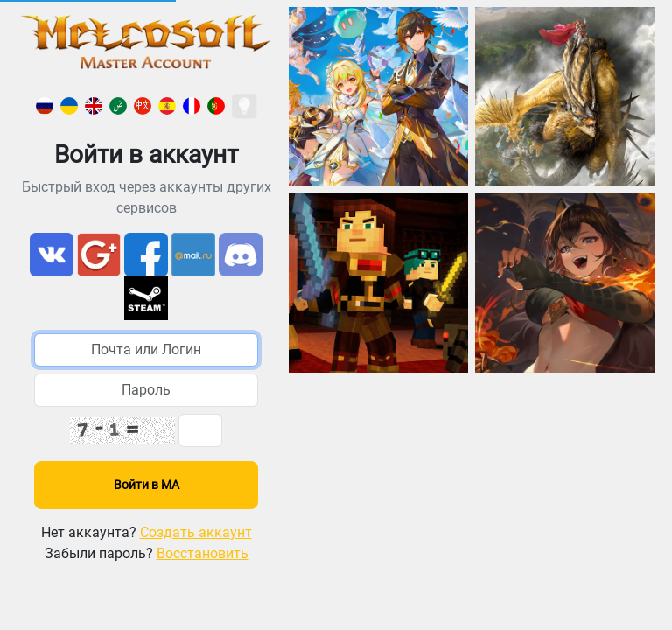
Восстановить (203, 553)
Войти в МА (147, 485)
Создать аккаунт (196, 532)
